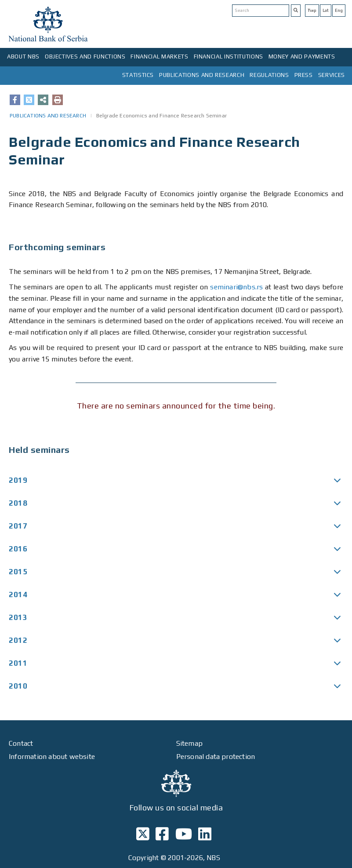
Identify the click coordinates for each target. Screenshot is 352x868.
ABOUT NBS (23, 57)
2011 (18, 663)
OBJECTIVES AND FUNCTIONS (85, 57)
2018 (18, 503)
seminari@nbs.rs (236, 287)
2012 (18, 640)
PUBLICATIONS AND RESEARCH (202, 75)
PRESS (304, 75)
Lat (326, 10)
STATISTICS (138, 75)
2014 (18, 594)
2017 (18, 526)
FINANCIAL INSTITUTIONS (229, 57)
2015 (18, 572)
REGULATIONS (269, 75)
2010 (18, 686)
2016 (18, 549)
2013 (18, 617)
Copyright (144, 858)
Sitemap (189, 743)
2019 (18, 480)
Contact (21, 743)
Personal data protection (216, 757)
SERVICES (332, 75)
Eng (339, 10)
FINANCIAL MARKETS (159, 57)
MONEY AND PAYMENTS (302, 57)
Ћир (312, 10)
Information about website (52, 757)
